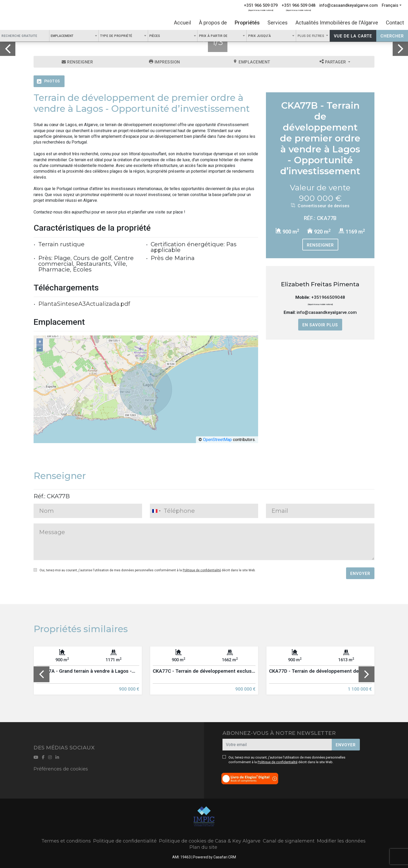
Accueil (182, 23)
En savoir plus (320, 325)
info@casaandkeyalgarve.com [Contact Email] (349, 5)
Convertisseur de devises (320, 206)
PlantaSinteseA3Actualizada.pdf (84, 304)
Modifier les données (341, 841)
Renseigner (77, 62)
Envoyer (360, 574)
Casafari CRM (225, 857)
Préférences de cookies (61, 769)
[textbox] (76, 36)
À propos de (213, 23)
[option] (88, 674)
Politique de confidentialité (202, 570)
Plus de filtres (311, 36)
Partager (333, 62)
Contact (395, 23)
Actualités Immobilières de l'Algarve (337, 23)
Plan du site (203, 847)
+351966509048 (328, 297)
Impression (165, 62)
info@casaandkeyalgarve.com (327, 312)
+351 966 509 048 (298, 5)
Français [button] (390, 5)
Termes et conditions (66, 841)
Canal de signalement (289, 841)
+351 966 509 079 (261, 5)
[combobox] (74, 36)
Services (278, 23)
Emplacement (252, 62)
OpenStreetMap (217, 440)
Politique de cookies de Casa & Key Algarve (210, 841)
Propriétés (247, 23)
